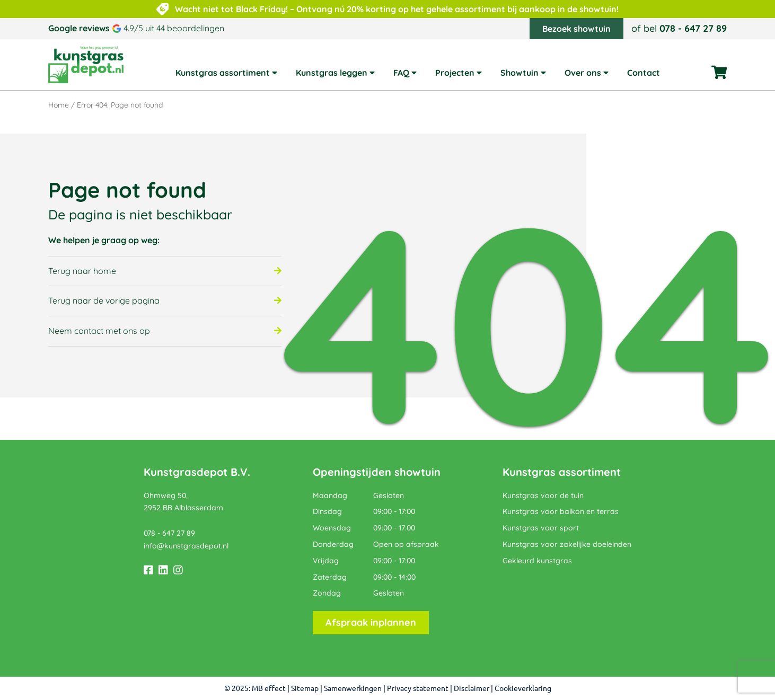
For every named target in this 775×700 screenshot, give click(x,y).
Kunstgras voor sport (541, 528)
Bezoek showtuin (576, 29)
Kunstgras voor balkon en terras (561, 511)
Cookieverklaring (523, 688)
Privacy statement (418, 688)
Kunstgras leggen (332, 73)
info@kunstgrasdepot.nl (186, 546)
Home (59, 105)
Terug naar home (82, 271)
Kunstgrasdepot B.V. (197, 472)
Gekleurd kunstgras (537, 561)
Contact (644, 73)
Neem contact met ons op (99, 331)
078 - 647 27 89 (693, 28)
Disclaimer (472, 688)
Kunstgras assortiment (223, 73)
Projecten (455, 73)
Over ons (583, 73)
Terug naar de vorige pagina (104, 300)
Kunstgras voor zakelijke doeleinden (567, 544)
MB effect (269, 688)
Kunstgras (529, 472)
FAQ (401, 73)
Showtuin (519, 73)
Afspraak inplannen (371, 622)
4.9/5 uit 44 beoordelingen (174, 28)
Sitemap (305, 688)
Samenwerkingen (353, 688)
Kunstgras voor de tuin (543, 495)
